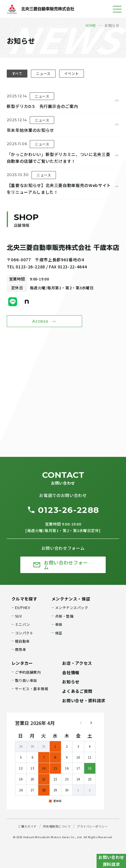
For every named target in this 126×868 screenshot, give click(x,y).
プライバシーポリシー (92, 826)
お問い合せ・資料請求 (84, 700)
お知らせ (71, 682)
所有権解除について (57, 826)
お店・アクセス (77, 663)
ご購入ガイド (27, 826)
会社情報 (71, 672)
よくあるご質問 (77, 691)
